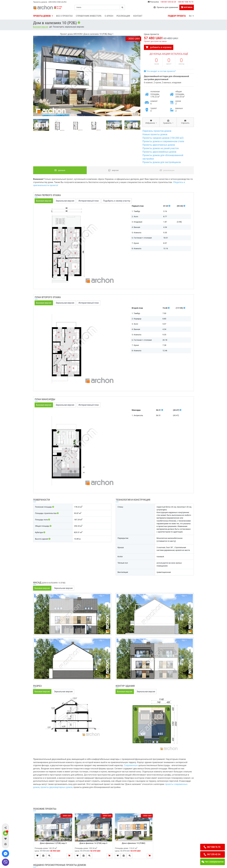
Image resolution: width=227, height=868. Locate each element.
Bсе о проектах (64, 16)
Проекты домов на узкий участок (161, 148)
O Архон (109, 16)
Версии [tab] (113, 170)
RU (191, 16)
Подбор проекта (177, 16)
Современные (131, 765)
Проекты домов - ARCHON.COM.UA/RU (50, 2)
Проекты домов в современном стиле (163, 141)
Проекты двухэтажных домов (159, 145)
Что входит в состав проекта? (160, 71)
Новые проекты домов (155, 134)
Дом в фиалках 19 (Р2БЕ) (134, 843)
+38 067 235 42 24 (168, 2)
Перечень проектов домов (157, 131)
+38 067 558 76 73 (186, 2)
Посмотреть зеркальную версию (68, 27)
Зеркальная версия (65, 201)
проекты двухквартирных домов (56, 787)
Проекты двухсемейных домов (159, 152)
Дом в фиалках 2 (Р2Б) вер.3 (53, 843)
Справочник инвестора (89, 16)
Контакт (138, 16)
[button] (5, 828)
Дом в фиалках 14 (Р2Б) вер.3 (93, 843)
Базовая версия (41, 27)
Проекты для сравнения (166, 7)
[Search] (100, 7)
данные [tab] (60, 170)
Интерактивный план (89, 201)
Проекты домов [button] (43, 16)
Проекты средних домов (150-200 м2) (163, 138)
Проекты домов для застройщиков (162, 162)
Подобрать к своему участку (117, 201)
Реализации (123, 16)
